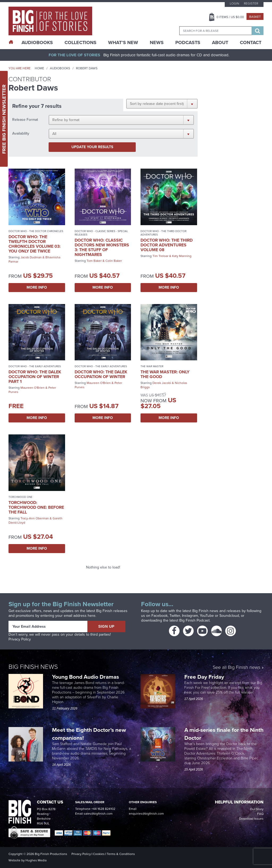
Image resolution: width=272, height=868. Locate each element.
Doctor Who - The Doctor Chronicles (36, 231)
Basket (255, 17)
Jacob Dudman (31, 257)
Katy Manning (182, 256)
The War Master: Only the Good (165, 374)
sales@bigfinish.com (98, 814)
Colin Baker (114, 261)
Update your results (92, 147)
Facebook (160, 616)
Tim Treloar (160, 256)
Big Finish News (33, 667)
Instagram (190, 616)
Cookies (99, 854)
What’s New (123, 42)
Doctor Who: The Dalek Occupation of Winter (101, 374)
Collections (80, 42)
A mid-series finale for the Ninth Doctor (224, 734)
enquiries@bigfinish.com (146, 814)
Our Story (257, 809)
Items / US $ (230, 17)
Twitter (175, 616)
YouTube (207, 616)
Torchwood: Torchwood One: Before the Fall (36, 507)
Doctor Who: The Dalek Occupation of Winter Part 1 (35, 377)
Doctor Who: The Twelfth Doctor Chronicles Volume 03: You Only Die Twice (35, 244)
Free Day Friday (204, 677)
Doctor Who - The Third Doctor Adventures (163, 233)
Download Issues (251, 819)
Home (39, 68)
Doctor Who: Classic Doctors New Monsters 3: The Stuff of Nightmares (102, 247)
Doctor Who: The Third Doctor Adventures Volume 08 (167, 245)
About (220, 42)
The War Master (152, 366)
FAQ (260, 814)
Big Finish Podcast (194, 620)
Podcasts (188, 42)
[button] (162, 104)
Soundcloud (229, 616)
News (157, 42)
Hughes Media (36, 860)
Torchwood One (20, 497)
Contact (251, 42)
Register (251, 3)
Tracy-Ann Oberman (35, 518)
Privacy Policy (20, 639)
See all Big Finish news (237, 668)
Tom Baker (94, 261)
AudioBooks (37, 42)
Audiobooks (60, 68)
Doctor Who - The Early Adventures (35, 366)
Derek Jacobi (162, 383)
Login (234, 3)
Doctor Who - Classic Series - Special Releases (101, 233)
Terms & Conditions (121, 854)
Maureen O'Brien (33, 388)
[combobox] (215, 31)
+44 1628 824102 (103, 809)
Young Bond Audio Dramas (86, 677)
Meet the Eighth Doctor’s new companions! (89, 734)
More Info (37, 287)
